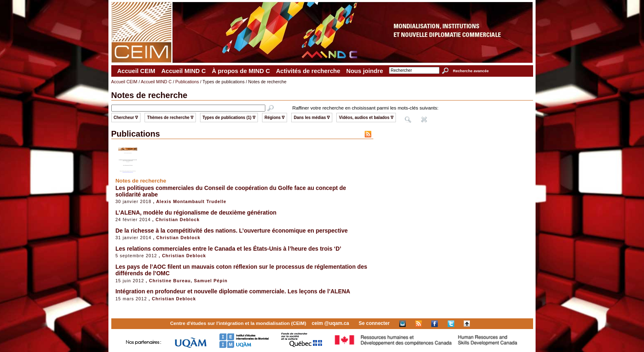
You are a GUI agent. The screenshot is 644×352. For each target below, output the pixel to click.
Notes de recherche (141, 181)
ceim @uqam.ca (330, 323)
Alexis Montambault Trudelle (191, 201)
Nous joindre (365, 71)
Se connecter (374, 323)
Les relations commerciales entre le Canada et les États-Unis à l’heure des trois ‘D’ (228, 249)
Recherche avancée (471, 71)
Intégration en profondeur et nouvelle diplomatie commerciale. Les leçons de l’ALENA (233, 291)
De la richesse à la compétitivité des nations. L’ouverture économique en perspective (232, 231)
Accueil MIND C (184, 71)
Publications (187, 82)
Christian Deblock (178, 219)
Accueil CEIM (136, 71)
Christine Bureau (170, 281)
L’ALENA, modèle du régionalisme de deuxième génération (196, 213)
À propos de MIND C (241, 71)
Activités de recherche (308, 71)
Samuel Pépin (211, 281)
